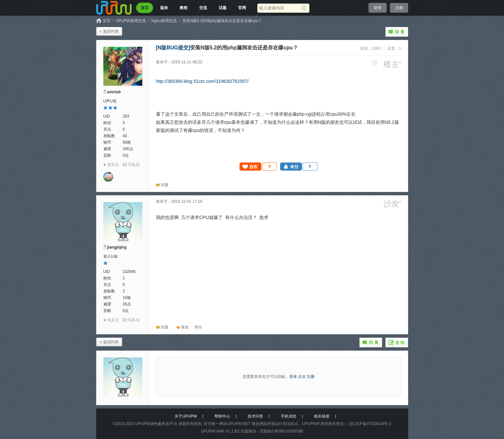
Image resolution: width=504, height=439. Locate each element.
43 (125, 136)
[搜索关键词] (279, 8)
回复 (397, 32)
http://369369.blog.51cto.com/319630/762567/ (202, 81)
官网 (242, 8)
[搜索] (305, 8)
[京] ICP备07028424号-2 (370, 424)
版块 (164, 8)
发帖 (397, 342)
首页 (145, 8)
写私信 (134, 165)
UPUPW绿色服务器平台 (156, 424)
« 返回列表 (109, 31)
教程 (184, 8)
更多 (375, 62)
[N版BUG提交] (173, 48)
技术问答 (255, 416)
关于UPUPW (186, 416)
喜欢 (185, 327)
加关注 (113, 165)
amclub (114, 92)
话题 (223, 8)
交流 (203, 8)
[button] (258, 167)
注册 (399, 8)
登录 (378, 8)
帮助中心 (222, 416)
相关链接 (322, 416)
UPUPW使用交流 (131, 21)
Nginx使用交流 (164, 21)
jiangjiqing (117, 247)
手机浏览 (289, 416)
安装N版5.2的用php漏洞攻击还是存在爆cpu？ (222, 21)
